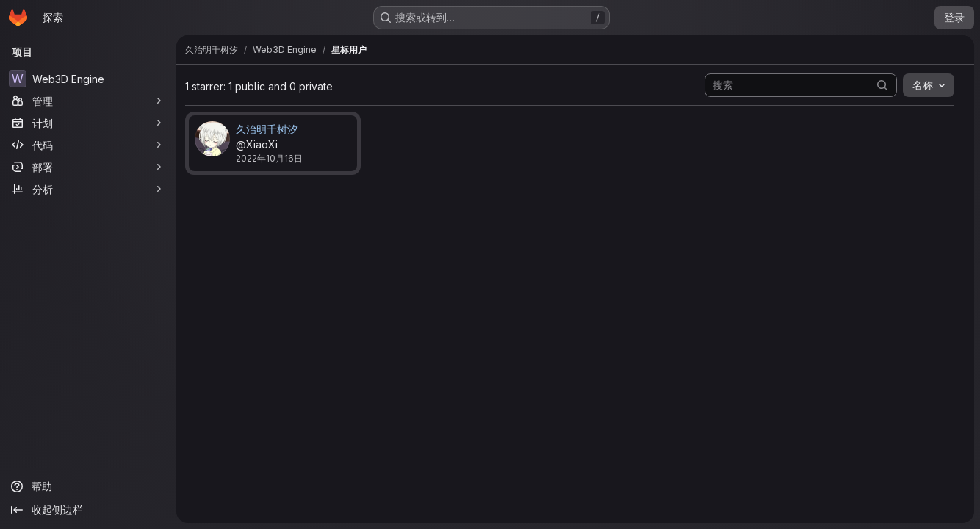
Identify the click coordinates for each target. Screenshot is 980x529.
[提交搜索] (882, 85)
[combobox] (929, 85)
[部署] (88, 167)
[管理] (88, 101)
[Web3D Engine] (88, 79)
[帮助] (88, 486)
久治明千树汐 (267, 129)
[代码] (88, 145)
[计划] (88, 123)
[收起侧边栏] (88, 510)
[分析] (88, 189)
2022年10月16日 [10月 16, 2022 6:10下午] (269, 158)
